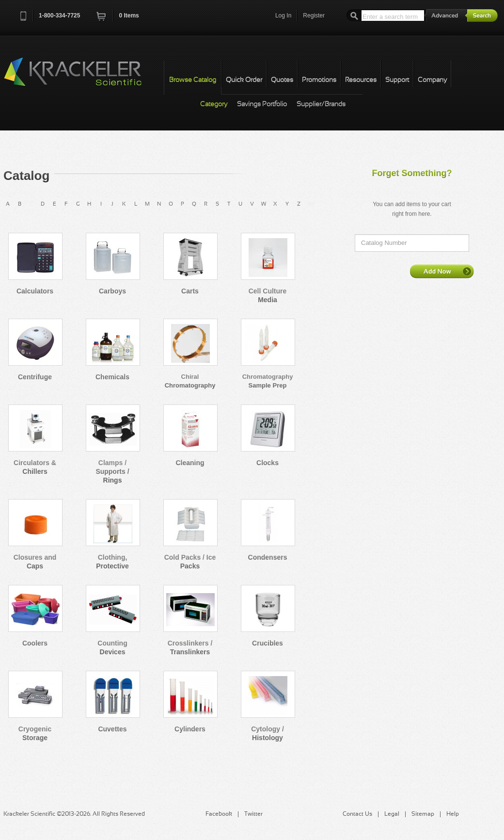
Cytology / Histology (268, 733)
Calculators (35, 291)
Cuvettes (112, 729)
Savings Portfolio (262, 105)
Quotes (282, 80)
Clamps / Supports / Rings (112, 471)
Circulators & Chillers (35, 467)
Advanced (446, 15)
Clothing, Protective (112, 562)
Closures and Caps (35, 562)
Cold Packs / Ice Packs (190, 562)
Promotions (319, 80)
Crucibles (268, 643)
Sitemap (423, 814)
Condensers (268, 557)
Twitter (253, 814)
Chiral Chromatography (190, 381)
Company (432, 80)
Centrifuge (35, 377)
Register (314, 16)
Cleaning (190, 463)
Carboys (112, 291)
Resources (361, 80)
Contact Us (357, 814)
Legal (392, 814)
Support (397, 80)
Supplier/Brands (321, 105)
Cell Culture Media (268, 295)
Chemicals (112, 377)
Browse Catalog (193, 80)
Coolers (35, 643)
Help (453, 814)
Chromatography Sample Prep (268, 381)
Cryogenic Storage (35, 733)
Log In (283, 16)
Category (214, 105)
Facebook (219, 814)
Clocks (268, 463)
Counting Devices (112, 647)
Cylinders (190, 729)
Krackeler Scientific (82, 77)
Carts (190, 291)
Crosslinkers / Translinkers (190, 647)
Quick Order (244, 80)
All (311, 204)
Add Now (442, 271)
